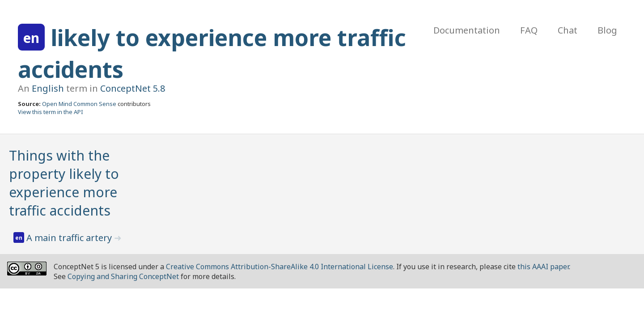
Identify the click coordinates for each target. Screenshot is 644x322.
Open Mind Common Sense (79, 104)
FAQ (529, 30)
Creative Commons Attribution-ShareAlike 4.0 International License (280, 267)
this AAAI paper (543, 267)
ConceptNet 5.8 (133, 88)
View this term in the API (51, 112)
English (48, 88)
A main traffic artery (70, 238)
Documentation (467, 30)
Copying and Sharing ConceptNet (123, 276)
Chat (568, 30)
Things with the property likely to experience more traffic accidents (64, 183)
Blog (607, 30)
